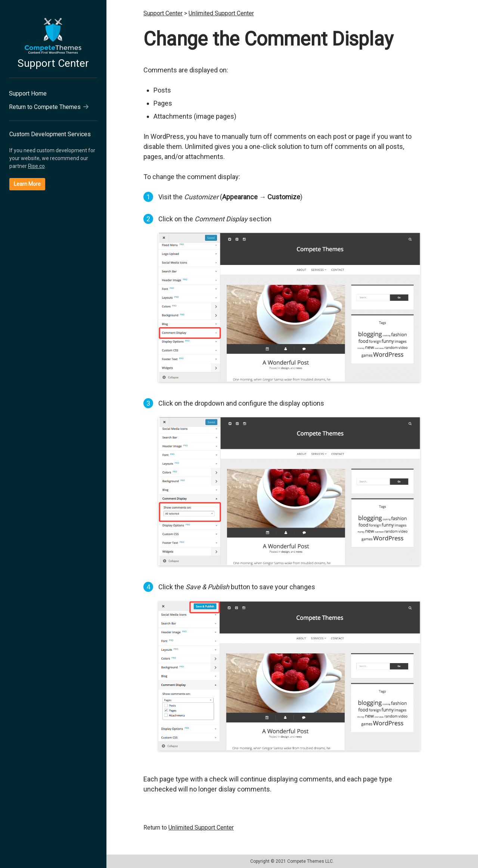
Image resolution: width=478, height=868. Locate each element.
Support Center (53, 63)
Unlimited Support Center (221, 13)
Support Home (28, 93)
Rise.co (36, 166)
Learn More (27, 184)
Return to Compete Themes (49, 107)
